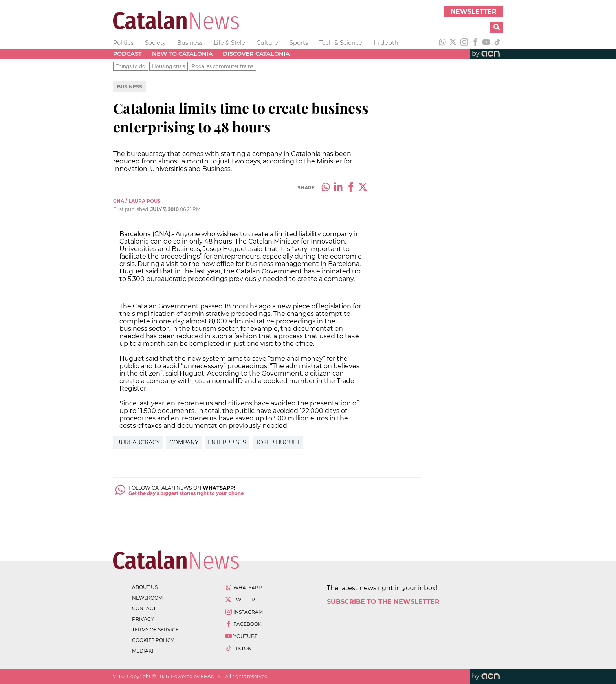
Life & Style (229, 43)
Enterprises (227, 442)
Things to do (131, 66)
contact (144, 608)
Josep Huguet (278, 442)
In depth (386, 43)
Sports (299, 43)
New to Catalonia (182, 54)
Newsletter (474, 12)
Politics (123, 43)
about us (145, 587)
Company (184, 442)
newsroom (147, 598)
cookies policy (153, 640)
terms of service (155, 630)
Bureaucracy (138, 442)
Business (190, 43)
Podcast (127, 54)
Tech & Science (341, 43)
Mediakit (144, 651)
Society (155, 43)
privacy (143, 619)
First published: (132, 209)
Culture (267, 43)
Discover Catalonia (256, 54)
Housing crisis (169, 66)
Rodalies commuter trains (223, 66)
